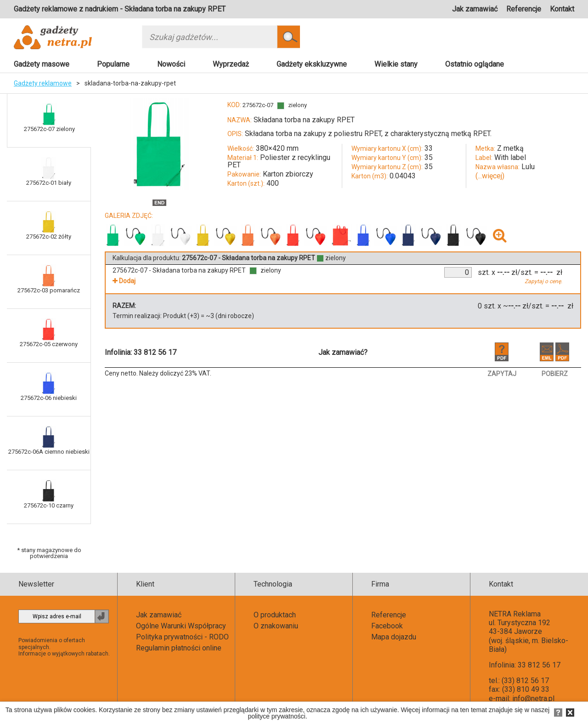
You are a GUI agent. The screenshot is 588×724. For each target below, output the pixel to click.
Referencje (524, 9)
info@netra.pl (533, 698)
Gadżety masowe (42, 64)
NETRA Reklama (515, 614)
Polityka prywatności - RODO (182, 637)
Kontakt (562, 9)
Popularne (113, 64)
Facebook (387, 626)
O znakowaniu (276, 626)
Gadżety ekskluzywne (312, 64)
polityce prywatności (276, 716)
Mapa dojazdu (394, 637)
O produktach (275, 615)
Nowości (171, 64)
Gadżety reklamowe (43, 83)
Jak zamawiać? (343, 352)
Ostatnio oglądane (475, 64)
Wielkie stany (396, 64)
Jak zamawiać (475, 9)
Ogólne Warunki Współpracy (181, 626)
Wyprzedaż (231, 64)
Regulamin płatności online (179, 648)
